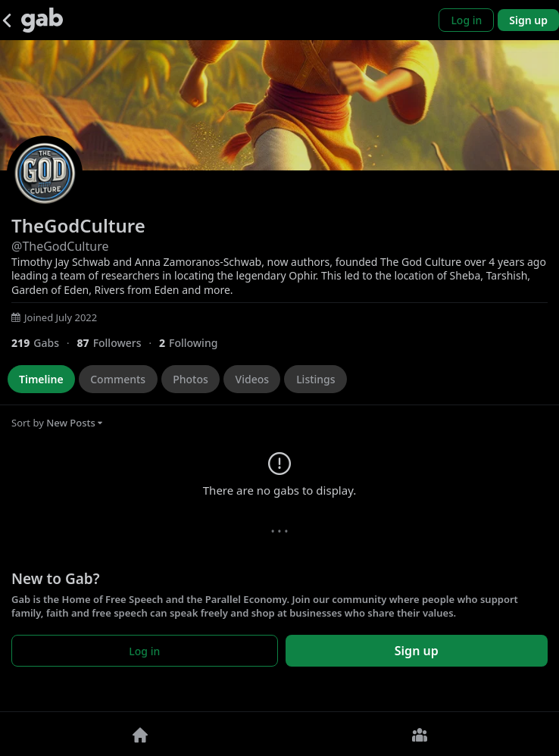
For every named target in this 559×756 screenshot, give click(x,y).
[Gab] (42, 20)
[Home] (140, 734)
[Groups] (419, 734)
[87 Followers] (118, 343)
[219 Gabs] (44, 343)
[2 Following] (194, 343)
